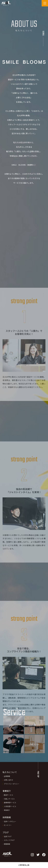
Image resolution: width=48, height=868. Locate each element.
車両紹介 (7, 810)
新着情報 (7, 844)
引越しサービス (9, 799)
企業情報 (7, 776)
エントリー (8, 825)
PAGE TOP (38, 774)
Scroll (43, 33)
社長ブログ (8, 836)
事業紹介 (7, 791)
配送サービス (8, 795)
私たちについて (10, 772)
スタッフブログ (9, 840)
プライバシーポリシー (12, 784)
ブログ (6, 832)
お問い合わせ (8, 780)
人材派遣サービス (10, 806)
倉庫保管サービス (10, 802)
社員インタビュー (10, 821)
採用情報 (7, 817)
